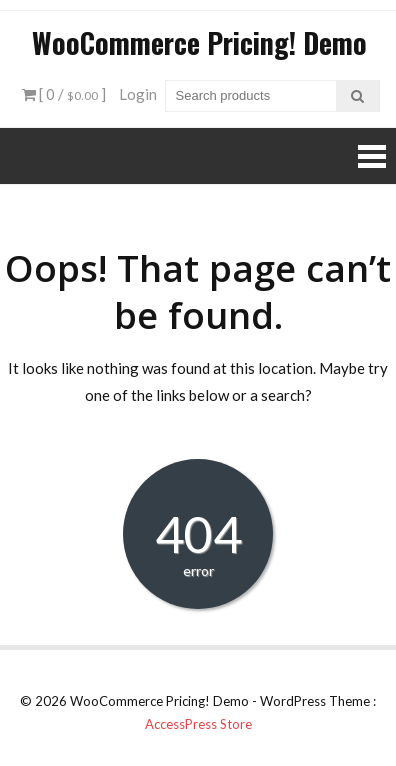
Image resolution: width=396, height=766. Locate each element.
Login (138, 94)
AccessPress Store (198, 724)
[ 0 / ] (64, 94)
